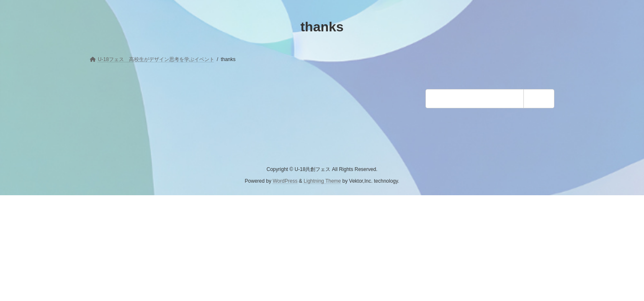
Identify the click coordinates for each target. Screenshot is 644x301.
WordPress (285, 181)
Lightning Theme (322, 181)
